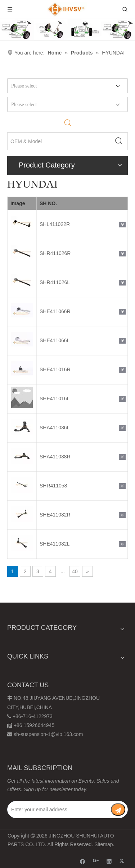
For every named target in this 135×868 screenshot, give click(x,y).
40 (75, 571)
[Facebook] (83, 861)
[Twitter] (123, 861)
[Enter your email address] (59, 810)
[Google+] (96, 861)
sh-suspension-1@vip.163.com (48, 734)
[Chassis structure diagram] (67, 30)
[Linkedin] (109, 861)
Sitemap (103, 844)
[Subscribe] (118, 810)
